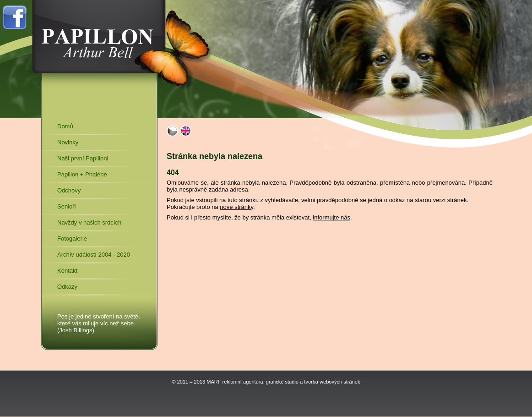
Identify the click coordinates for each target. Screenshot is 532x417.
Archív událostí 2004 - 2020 (94, 255)
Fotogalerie (72, 239)
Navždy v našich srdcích (89, 222)
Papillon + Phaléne (82, 174)
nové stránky (236, 207)
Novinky (68, 142)
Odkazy (67, 287)
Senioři (66, 206)
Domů (65, 126)
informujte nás (331, 217)
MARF (214, 382)
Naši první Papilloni (83, 158)
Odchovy (69, 190)
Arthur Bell (98, 37)
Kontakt (67, 271)
